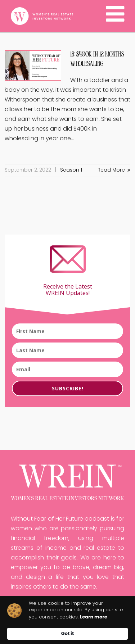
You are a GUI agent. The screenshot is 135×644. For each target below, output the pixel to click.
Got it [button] (67, 633)
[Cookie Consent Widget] (67, 620)
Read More (114, 170)
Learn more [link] (94, 617)
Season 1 (71, 170)
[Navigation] (115, 16)
